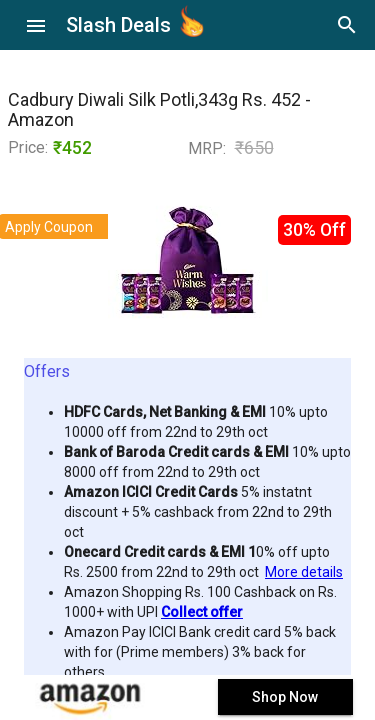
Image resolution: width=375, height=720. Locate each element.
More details (304, 572)
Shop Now (285, 697)
